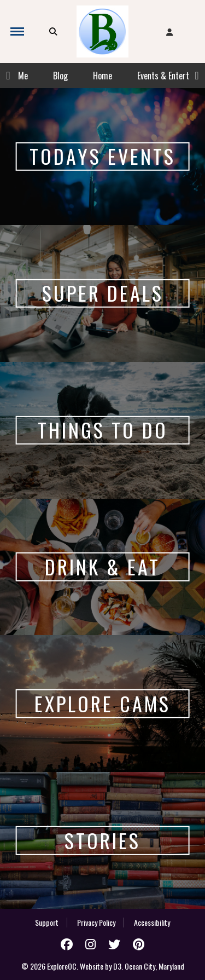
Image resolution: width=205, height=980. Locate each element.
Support (47, 923)
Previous (8, 76)
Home (102, 76)
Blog (60, 76)
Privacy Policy (96, 923)
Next (197, 76)
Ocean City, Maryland (154, 966)
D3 (117, 966)
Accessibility (152, 923)
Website (92, 966)
